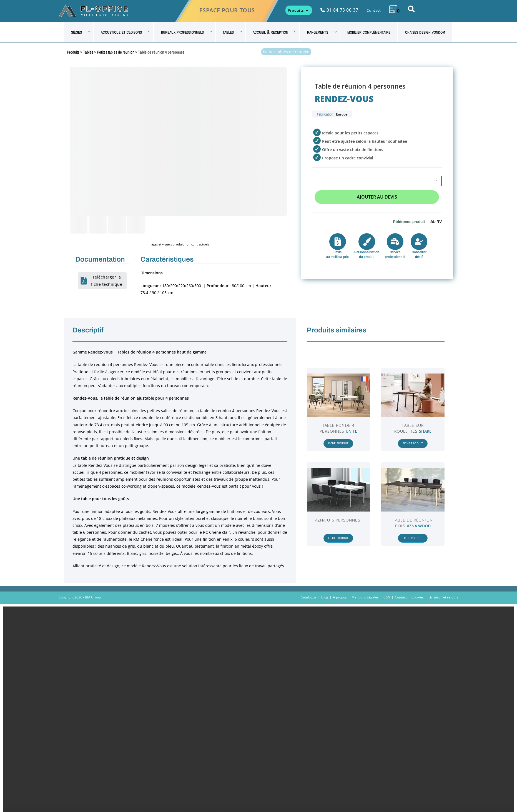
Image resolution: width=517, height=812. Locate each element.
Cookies (418, 597)
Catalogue (309, 597)
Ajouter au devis (377, 197)
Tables (88, 52)
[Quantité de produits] (437, 181)
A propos (340, 597)
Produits (73, 52)
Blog (325, 597)
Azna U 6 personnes (338, 520)
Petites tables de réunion (116, 52)
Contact (401, 597)
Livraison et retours (443, 597)
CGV (387, 597)
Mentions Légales (365, 597)
